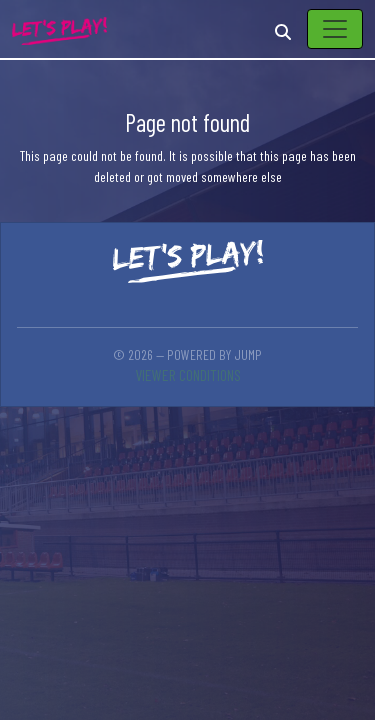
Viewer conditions (188, 374)
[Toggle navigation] (335, 29)
